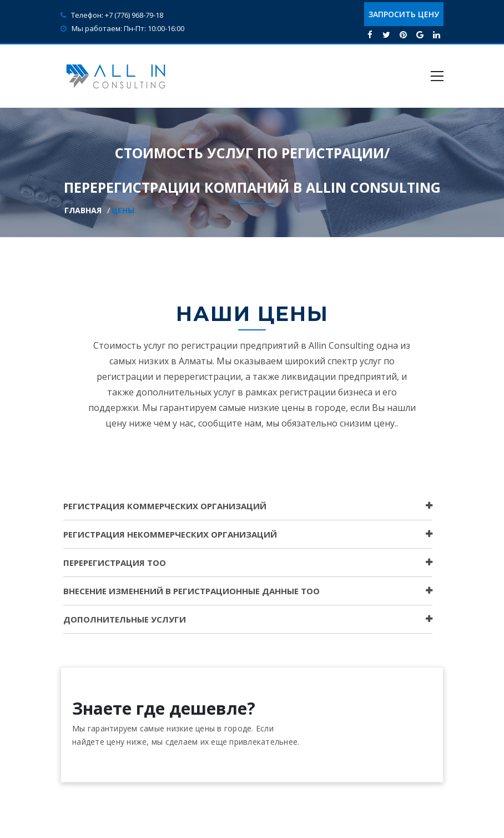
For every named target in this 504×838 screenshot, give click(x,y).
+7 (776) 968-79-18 (134, 15)
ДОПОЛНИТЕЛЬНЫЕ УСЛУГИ (125, 619)
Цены (123, 211)
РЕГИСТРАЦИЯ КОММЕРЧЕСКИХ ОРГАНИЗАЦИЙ (165, 506)
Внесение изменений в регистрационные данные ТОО (191, 591)
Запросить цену (404, 14)
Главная (83, 211)
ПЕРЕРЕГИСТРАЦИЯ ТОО (115, 563)
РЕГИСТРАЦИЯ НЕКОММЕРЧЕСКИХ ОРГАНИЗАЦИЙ (170, 534)
